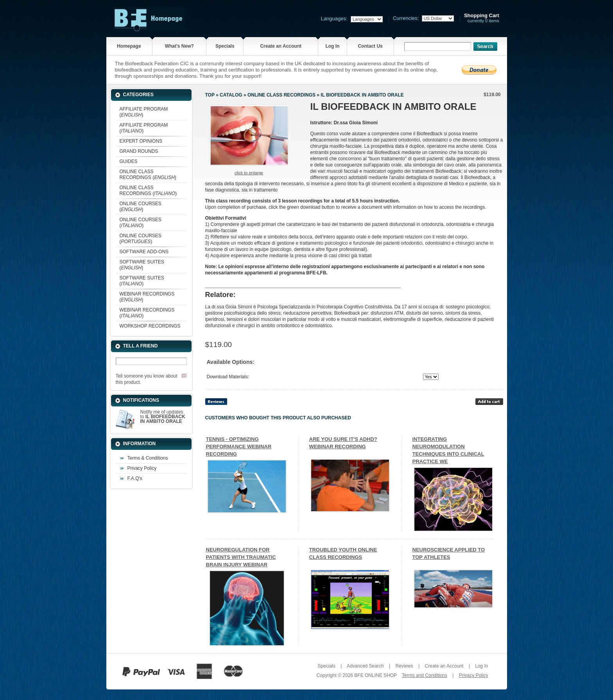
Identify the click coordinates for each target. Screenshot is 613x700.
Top (210, 95)
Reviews (404, 666)
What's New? (179, 46)
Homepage (129, 46)
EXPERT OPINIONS (141, 141)
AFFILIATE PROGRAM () (144, 112)
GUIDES (129, 161)
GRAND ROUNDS (139, 151)
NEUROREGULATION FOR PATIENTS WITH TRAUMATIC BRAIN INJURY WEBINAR (241, 557)
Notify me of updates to (163, 417)
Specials (225, 46)
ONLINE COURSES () (141, 207)
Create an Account (281, 46)
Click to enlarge (249, 173)
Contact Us (370, 46)
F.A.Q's (135, 478)
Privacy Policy (142, 468)
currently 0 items (482, 18)
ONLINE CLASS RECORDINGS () (148, 175)
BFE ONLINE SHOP (375, 675)
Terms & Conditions (148, 458)
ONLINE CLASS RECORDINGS (281, 95)
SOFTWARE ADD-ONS (144, 252)
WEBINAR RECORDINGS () (147, 297)
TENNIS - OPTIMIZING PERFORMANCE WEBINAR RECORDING (239, 447)
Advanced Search (365, 666)
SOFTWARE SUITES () (142, 265)
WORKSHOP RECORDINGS (150, 326)
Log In (332, 46)
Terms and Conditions (425, 675)
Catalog (231, 95)
